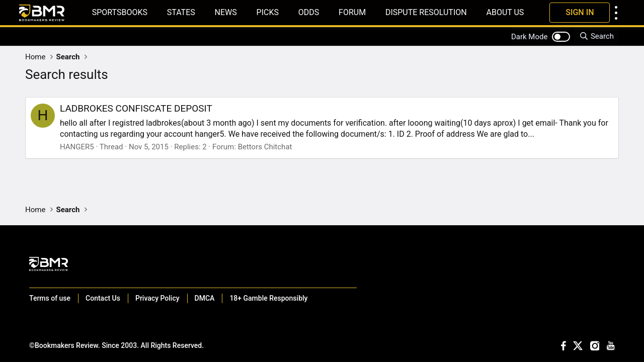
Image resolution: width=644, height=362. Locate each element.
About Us (505, 12)
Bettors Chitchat (265, 147)
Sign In (580, 12)
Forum (352, 12)
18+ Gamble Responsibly (268, 298)
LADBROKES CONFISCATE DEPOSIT (136, 108)
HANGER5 (77, 147)
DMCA (205, 298)
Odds (309, 12)
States (181, 12)
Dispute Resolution (426, 12)
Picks (268, 12)
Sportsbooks (120, 12)
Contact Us (103, 298)
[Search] (596, 36)
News (226, 12)
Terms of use (50, 298)
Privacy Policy (157, 298)
